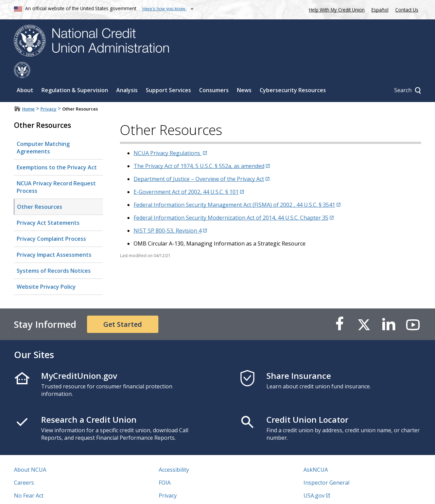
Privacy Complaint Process (51, 222)
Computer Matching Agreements (43, 131)
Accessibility (174, 453)
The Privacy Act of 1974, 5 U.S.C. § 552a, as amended (199, 150)
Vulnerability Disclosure (44, 492)
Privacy (48, 93)
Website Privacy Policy (46, 270)
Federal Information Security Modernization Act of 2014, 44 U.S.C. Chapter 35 (231, 201)
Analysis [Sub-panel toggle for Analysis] (127, 74)
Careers (24, 466)
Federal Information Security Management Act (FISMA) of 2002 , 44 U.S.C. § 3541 (234, 188)
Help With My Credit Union (335, 9)
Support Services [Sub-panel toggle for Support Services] (168, 74)
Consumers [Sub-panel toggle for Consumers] (214, 74)
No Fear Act (29, 479)
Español (380, 10)
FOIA (165, 466)
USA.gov (314, 479)
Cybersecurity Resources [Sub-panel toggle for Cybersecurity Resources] (293, 74)
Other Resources (40, 190)
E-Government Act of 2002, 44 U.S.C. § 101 (186, 175)
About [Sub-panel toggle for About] (25, 74)
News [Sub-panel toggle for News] (244, 74)
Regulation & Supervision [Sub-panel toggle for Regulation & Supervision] (75, 74)
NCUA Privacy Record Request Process (56, 171)
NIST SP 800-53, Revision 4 (168, 214)
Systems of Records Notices (54, 254)
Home (28, 93)
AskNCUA (316, 453)
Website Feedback (182, 492)
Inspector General (326, 466)
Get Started (123, 308)
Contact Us (407, 10)
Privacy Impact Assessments (54, 238)
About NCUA (30, 453)
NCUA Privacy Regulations (168, 137)
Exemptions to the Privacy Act (57, 151)
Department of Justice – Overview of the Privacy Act (199, 163)
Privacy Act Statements (48, 206)
